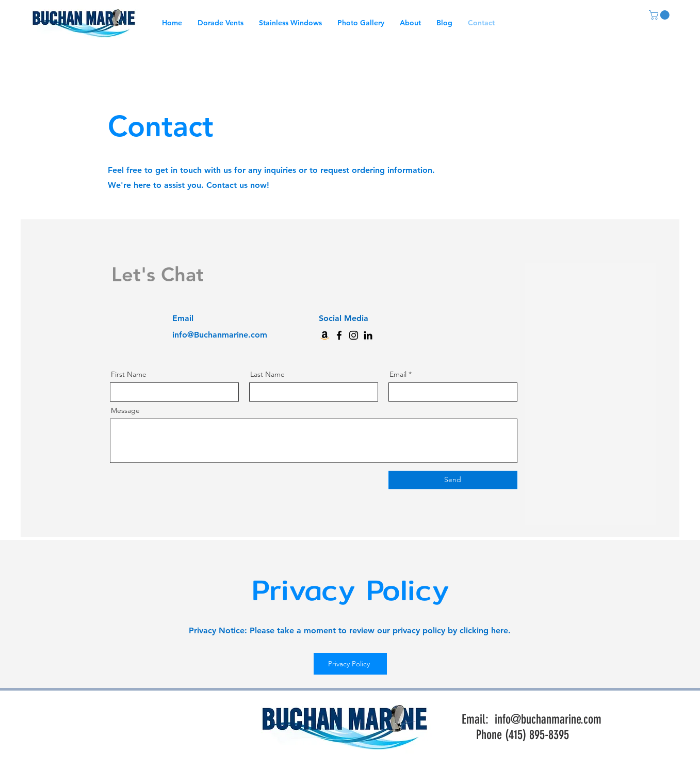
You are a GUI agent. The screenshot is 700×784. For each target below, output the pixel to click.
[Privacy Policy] (350, 664)
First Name (129, 374)
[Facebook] (339, 335)
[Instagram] (354, 335)
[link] (660, 15)
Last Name (267, 374)
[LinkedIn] (368, 335)
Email (398, 374)
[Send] (453, 480)
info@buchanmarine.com (548, 719)
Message (125, 410)
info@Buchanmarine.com (220, 335)
